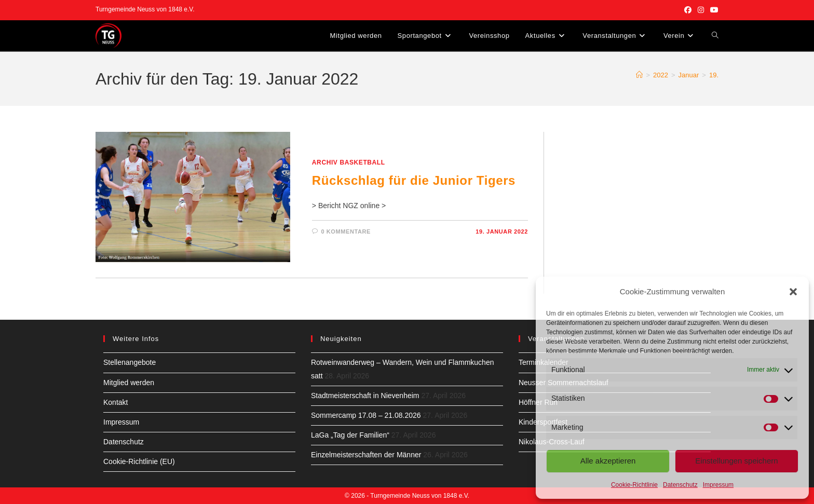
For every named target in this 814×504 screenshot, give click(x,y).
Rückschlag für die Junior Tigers (414, 180)
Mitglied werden (129, 383)
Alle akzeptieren (608, 461)
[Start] (639, 75)
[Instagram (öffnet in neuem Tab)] (701, 10)
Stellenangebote (130, 362)
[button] (793, 292)
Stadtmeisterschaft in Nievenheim (365, 396)
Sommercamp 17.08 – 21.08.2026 (366, 415)
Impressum (718, 485)
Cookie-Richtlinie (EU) (139, 461)
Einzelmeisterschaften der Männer (366, 455)
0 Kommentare (346, 231)
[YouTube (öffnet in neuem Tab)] (713, 10)
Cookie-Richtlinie (634, 485)
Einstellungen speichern (736, 461)
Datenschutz (680, 485)
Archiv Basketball (349, 162)
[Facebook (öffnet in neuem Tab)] (688, 10)
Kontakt (116, 402)
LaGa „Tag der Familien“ (350, 435)
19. (714, 75)
